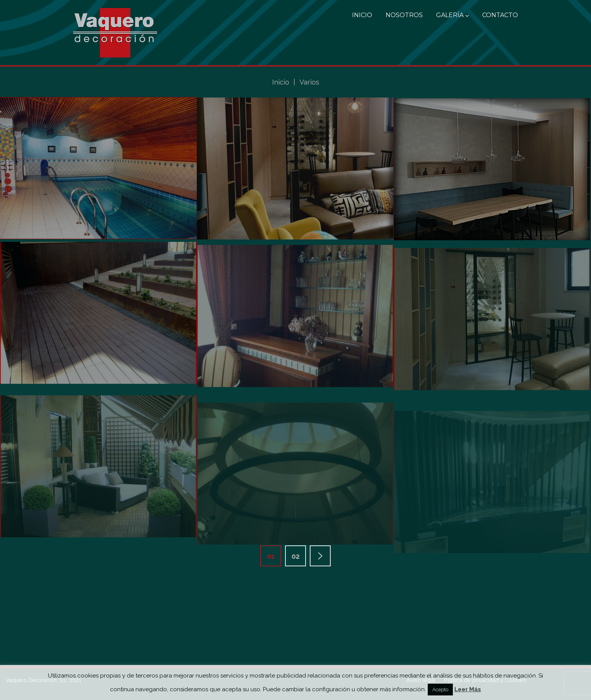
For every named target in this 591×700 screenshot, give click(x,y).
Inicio (362, 15)
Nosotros (404, 15)
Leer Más (468, 689)
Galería (452, 15)
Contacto (500, 15)
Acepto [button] (440, 690)
